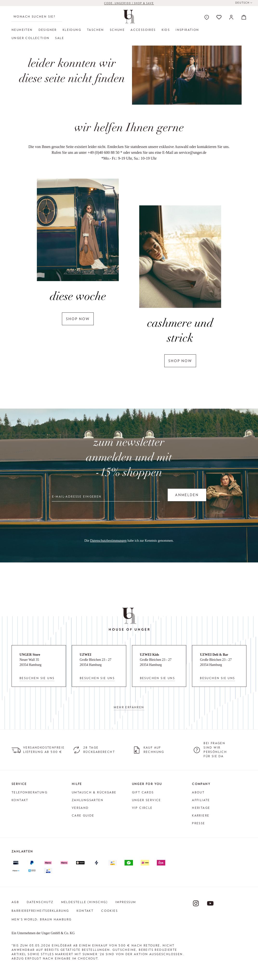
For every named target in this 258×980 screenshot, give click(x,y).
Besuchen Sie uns (37, 678)
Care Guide (83, 815)
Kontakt (20, 800)
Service (19, 784)
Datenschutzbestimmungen (108, 541)
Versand (80, 808)
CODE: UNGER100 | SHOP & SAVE (129, 4)
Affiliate (201, 800)
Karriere (201, 815)
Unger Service (147, 800)
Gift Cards (143, 792)
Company (201, 784)
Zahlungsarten (88, 800)
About (198, 792)
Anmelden (187, 495)
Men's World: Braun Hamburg (42, 919)
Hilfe (77, 784)
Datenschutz (40, 902)
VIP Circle (142, 808)
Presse (198, 823)
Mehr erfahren (129, 707)
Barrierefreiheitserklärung (40, 911)
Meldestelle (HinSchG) (84, 902)
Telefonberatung (30, 792)
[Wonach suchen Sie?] (37, 17)
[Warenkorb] (242, 17)
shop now (78, 319)
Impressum (126, 902)
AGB (15, 902)
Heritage (201, 808)
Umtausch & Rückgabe (94, 792)
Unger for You (147, 784)
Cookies (109, 911)
